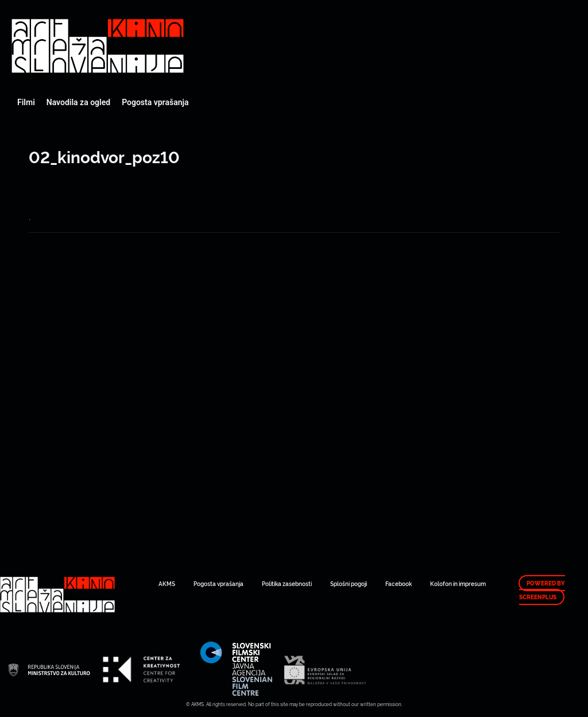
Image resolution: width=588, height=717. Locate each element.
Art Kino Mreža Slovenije (98, 46)
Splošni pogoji (349, 583)
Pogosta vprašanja (155, 102)
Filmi (26, 102)
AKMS (167, 583)
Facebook (399, 583)
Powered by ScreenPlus (542, 590)
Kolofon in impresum (458, 583)
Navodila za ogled (78, 102)
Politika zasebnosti (287, 583)
